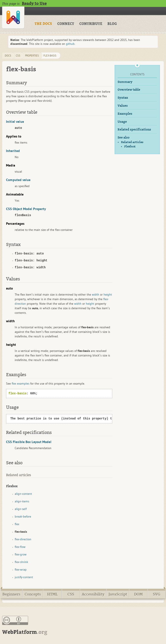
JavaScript (118, 594)
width (96, 294)
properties (32, 56)
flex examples (21, 383)
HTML (52, 594)
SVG (157, 594)
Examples (125, 114)
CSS (71, 594)
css (18, 56)
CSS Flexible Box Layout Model (29, 442)
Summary (125, 82)
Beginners (11, 594)
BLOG (112, 24)
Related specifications (134, 130)
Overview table (129, 90)
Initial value (15, 121)
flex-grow (21, 554)
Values (123, 106)
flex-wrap (21, 570)
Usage (122, 122)
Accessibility (93, 594)
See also (124, 138)
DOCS (8, 56)
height (108, 294)
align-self (21, 509)
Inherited (13, 151)
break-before (23, 516)
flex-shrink (21, 562)
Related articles (132, 142)
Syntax (123, 98)
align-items (22, 501)
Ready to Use (34, 3)
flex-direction (23, 539)
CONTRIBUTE (91, 24)
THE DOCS (43, 24)
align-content (23, 494)
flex (17, 524)
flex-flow (20, 547)
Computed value (18, 180)
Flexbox (130, 147)
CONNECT (66, 24)
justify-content (24, 577)
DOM (138, 594)
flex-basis (50, 56)
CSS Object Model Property (26, 209)
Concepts (33, 594)
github (70, 44)
